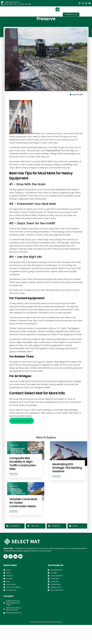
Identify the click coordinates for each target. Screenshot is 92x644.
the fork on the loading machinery (33, 232)
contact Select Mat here (66, 413)
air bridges (76, 382)
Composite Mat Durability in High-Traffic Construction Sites (23, 464)
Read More (14, 474)
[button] (57, 9)
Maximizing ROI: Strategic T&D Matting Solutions (67, 468)
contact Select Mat (42, 162)
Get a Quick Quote (22, 421)
